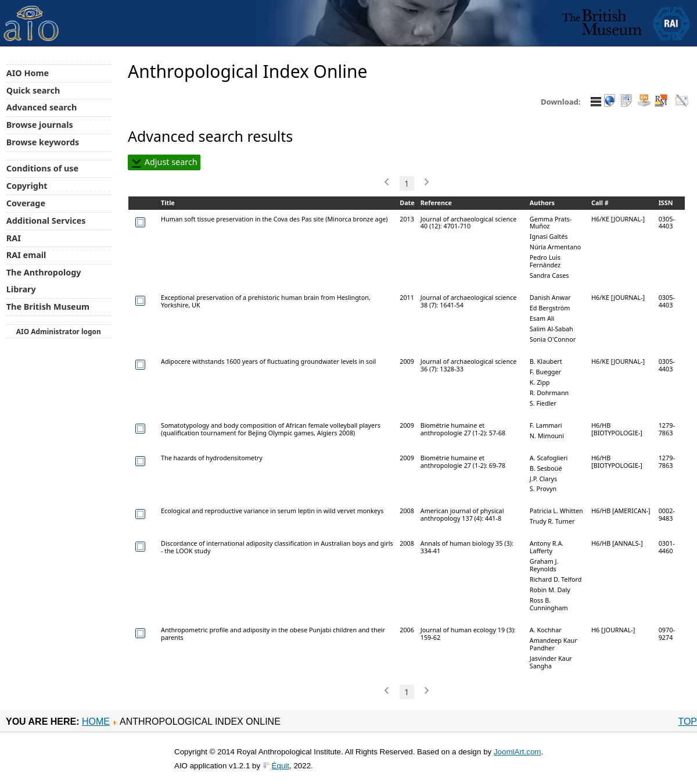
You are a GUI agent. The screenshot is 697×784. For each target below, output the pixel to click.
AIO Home (28, 73)
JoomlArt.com (517, 752)
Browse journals (40, 125)
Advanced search (42, 107)
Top (687, 722)
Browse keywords (43, 142)
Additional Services (46, 221)
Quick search (33, 90)
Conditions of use (42, 168)
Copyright (27, 186)
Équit (281, 766)
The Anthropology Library (44, 281)
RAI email (26, 255)
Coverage (26, 203)
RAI (14, 238)
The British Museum (48, 307)
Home (96, 722)
